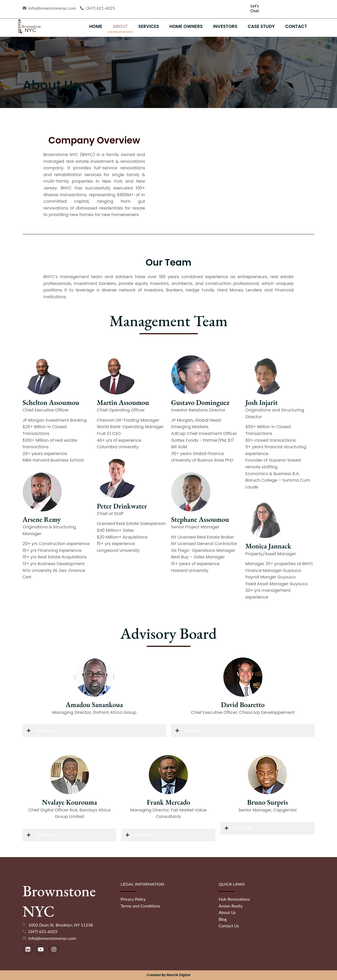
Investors (225, 26)
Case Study (261, 26)
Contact (296, 26)
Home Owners (186, 26)
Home (96, 26)
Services (149, 26)
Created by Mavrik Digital (168, 975)
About (120, 26)
